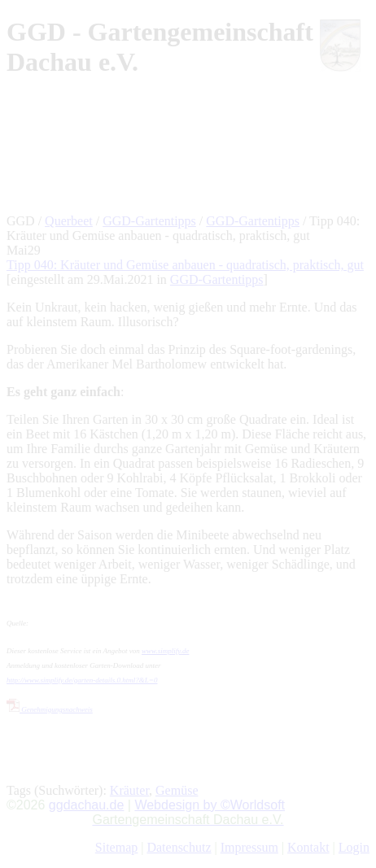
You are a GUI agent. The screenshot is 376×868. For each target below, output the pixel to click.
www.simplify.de (165, 651)
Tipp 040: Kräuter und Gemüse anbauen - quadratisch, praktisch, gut (185, 265)
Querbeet (69, 221)
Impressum (249, 847)
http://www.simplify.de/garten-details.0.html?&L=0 (82, 680)
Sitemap (116, 847)
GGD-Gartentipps (149, 221)
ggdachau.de (87, 805)
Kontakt (308, 847)
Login (354, 847)
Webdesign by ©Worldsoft (210, 805)
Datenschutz (179, 847)
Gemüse (177, 790)
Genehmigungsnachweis (50, 709)
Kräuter (129, 790)
